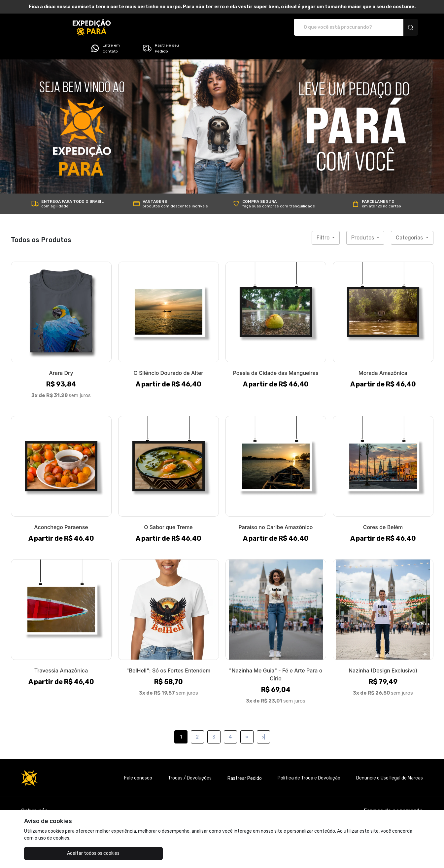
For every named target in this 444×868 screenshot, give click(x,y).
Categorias (410, 219)
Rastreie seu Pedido (395, 27)
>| (263, 719)
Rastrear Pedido (245, 760)
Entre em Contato (339, 27)
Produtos (363, 219)
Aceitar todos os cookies (57, 853)
